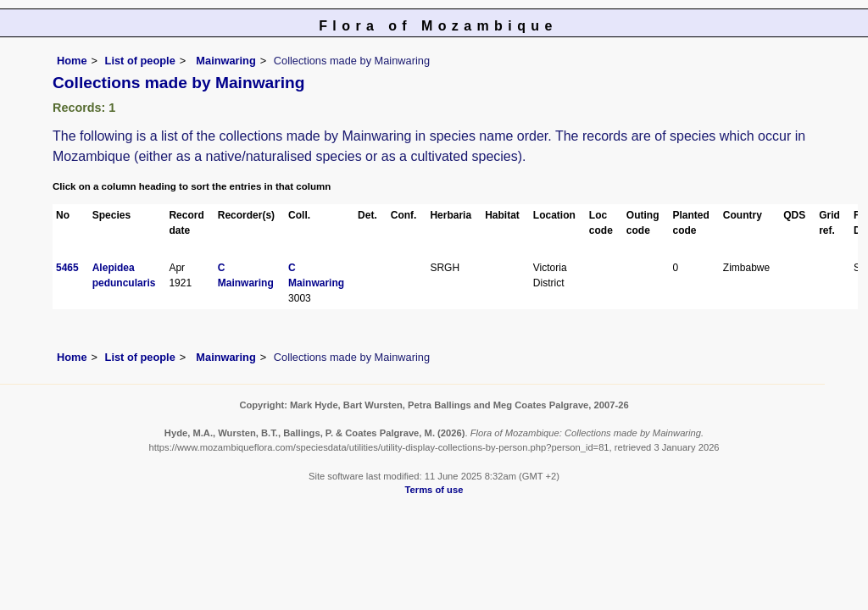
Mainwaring (225, 61)
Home (72, 61)
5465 (67, 268)
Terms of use (434, 490)
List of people (140, 61)
